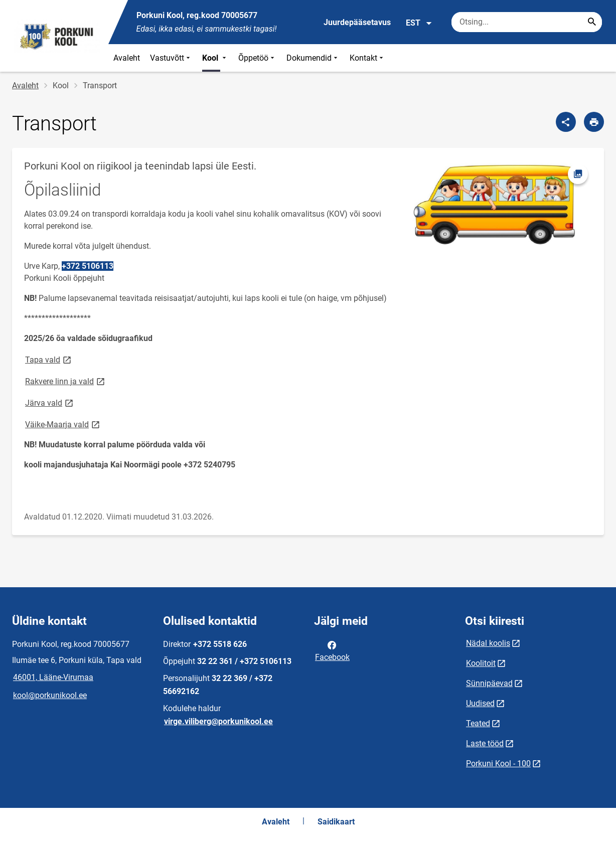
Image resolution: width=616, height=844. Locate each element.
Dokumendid (313, 58)
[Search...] (592, 22)
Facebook (332, 650)
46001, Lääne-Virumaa (53, 677)
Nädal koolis (488, 643)
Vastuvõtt (171, 58)
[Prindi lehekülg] (594, 122)
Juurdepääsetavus (357, 22)
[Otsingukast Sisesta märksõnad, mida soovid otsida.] (527, 22)
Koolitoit (481, 663)
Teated (478, 723)
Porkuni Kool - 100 (498, 764)
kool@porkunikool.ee (50, 695)
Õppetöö (257, 58)
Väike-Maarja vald (63, 424)
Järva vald (50, 402)
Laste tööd (485, 743)
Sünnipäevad (489, 683)
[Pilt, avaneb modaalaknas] (501, 211)
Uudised (480, 703)
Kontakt (367, 58)
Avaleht (127, 58)
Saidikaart (336, 822)
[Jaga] (566, 122)
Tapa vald (49, 359)
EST (419, 23)
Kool (215, 58)
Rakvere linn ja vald (66, 381)
